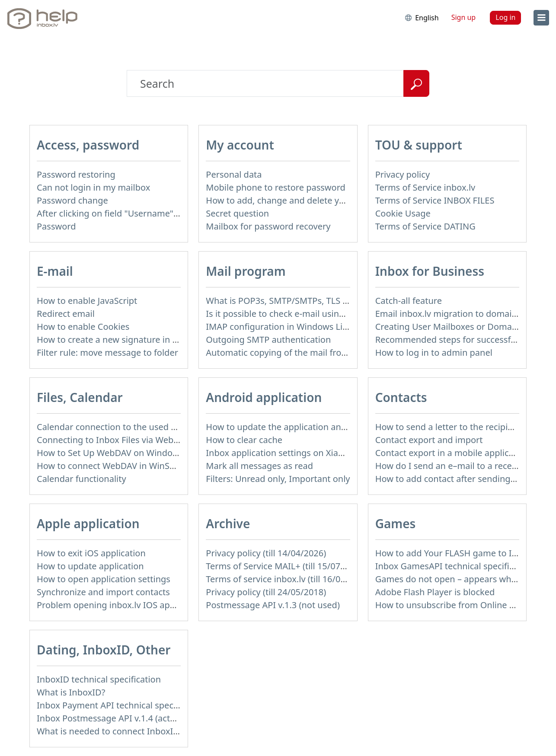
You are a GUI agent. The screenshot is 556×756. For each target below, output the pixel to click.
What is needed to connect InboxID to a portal (130, 731)
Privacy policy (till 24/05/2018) (266, 592)
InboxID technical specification (99, 679)
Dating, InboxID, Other (104, 650)
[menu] (541, 18)
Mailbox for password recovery (268, 226)
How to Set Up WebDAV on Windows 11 (116, 453)
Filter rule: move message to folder (107, 352)
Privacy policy (403, 174)
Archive (228, 523)
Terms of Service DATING (425, 226)
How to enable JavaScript (87, 301)
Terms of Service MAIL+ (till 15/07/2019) (286, 566)
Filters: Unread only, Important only (278, 479)
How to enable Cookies (83, 327)
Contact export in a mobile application (452, 453)
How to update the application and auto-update (302, 427)
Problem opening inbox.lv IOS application (121, 605)
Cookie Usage (403, 213)
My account (240, 145)
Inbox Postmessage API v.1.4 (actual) (111, 718)
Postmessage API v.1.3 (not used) (273, 605)
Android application (264, 397)
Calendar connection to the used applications (128, 427)
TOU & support (419, 145)
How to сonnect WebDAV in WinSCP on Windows (134, 466)
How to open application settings (104, 579)
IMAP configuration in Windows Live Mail (288, 327)
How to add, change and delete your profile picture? (311, 200)
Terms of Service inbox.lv (425, 187)
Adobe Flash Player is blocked (435, 592)
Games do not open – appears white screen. (464, 579)
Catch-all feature (409, 301)
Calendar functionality (81, 479)
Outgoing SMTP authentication (268, 340)
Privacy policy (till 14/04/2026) (266, 553)
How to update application (90, 566)
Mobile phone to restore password (276, 187)
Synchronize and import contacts (103, 592)
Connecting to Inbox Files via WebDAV (113, 440)
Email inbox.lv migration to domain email (459, 314)
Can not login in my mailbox (93, 187)
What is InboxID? (71, 692)
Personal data (234, 174)
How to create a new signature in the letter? (125, 340)
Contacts (401, 397)
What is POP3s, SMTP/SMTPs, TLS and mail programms (317, 301)
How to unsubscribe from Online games (456, 605)
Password (56, 226)
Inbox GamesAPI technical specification (455, 566)
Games (396, 523)
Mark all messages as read (259, 466)
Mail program (246, 271)
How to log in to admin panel (434, 352)
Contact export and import (429, 440)
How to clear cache (244, 440)
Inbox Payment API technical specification (121, 705)
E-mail (55, 271)
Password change (72, 200)
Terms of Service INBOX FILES (435, 200)
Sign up (464, 17)
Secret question (237, 213)
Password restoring (76, 174)
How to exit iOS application (91, 553)
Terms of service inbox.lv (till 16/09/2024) (288, 579)
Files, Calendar (80, 397)
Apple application (88, 523)
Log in (505, 17)
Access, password (88, 145)
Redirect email (66, 314)
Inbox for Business (430, 271)
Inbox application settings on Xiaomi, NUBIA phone (310, 453)
